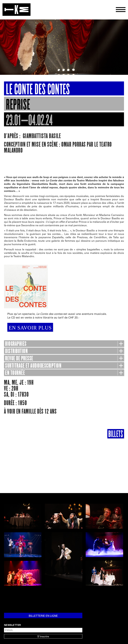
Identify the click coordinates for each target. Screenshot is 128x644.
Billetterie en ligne (43, 616)
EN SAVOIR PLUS (30, 328)
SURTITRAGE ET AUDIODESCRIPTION (64, 366)
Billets (116, 434)
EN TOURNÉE (64, 373)
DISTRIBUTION (64, 351)
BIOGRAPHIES (64, 344)
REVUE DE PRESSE (64, 358)
